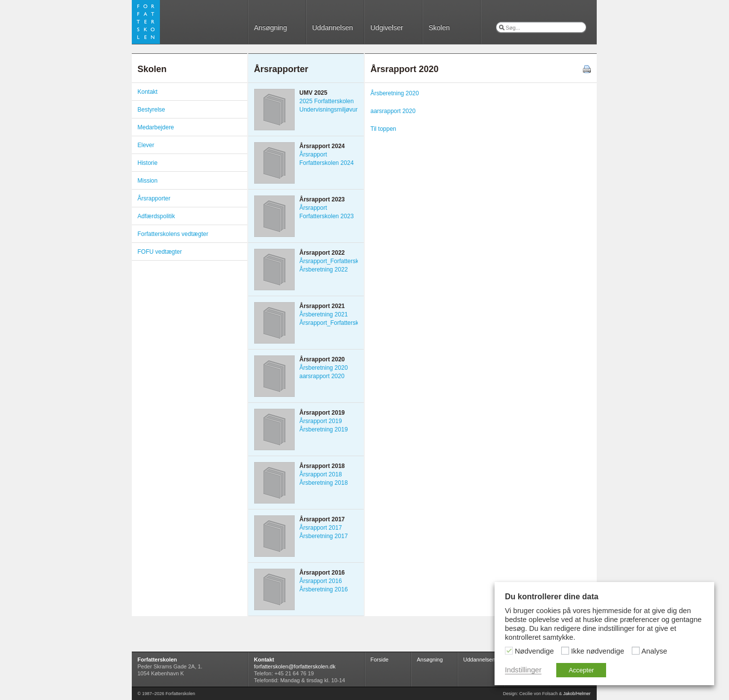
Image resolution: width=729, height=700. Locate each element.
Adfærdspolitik (156, 216)
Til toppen (384, 129)
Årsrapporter (154, 198)
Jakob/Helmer (577, 694)
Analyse (654, 651)
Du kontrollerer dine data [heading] (552, 597)
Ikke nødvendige (598, 651)
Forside (380, 660)
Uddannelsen (333, 28)
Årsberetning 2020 (395, 93)
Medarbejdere (156, 127)
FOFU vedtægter (160, 252)
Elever (146, 145)
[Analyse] (636, 651)
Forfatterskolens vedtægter (173, 234)
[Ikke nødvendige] (565, 651)
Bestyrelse (152, 110)
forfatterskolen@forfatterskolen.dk (295, 666)
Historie (148, 163)
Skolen (440, 28)
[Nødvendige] (509, 651)
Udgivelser (387, 28)
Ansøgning (271, 28)
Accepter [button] (581, 670)
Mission (148, 181)
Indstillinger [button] (523, 670)
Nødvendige (534, 651)
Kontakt (148, 92)
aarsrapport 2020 (393, 111)
